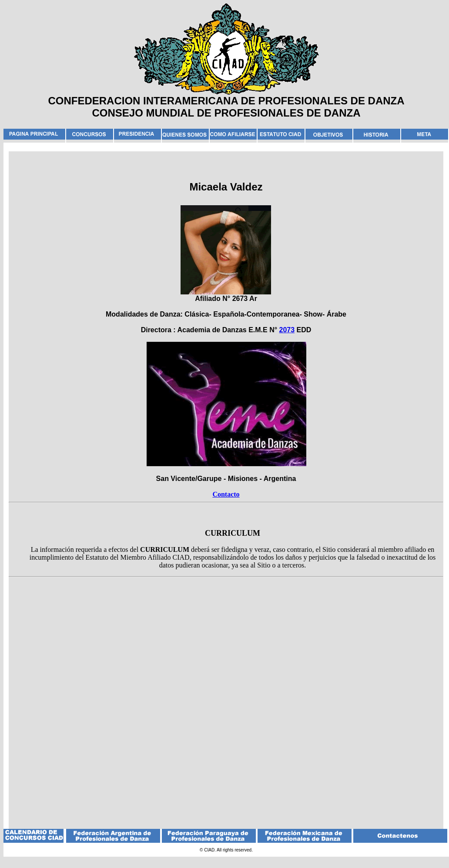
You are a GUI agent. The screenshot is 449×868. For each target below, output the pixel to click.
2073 (287, 330)
